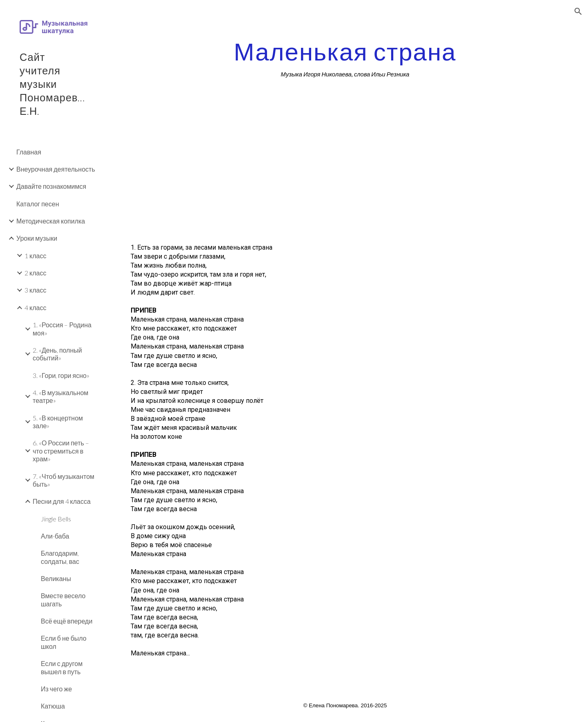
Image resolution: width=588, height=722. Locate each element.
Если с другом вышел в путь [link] (62, 667)
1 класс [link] (35, 256)
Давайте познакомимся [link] (51, 186)
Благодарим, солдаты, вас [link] (60, 557)
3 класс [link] (35, 290)
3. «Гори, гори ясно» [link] (61, 375)
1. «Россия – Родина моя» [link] (62, 329)
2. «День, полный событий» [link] (57, 354)
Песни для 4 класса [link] (62, 501)
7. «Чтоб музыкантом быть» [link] (63, 480)
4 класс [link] (35, 307)
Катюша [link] (53, 706)
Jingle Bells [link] (56, 519)
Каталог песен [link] (38, 204)
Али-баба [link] (55, 536)
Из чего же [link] (56, 689)
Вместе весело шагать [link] (63, 599)
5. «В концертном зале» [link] (58, 422)
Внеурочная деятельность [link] (56, 169)
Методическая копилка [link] (51, 221)
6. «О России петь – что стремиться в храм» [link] (61, 451)
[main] (345, 58)
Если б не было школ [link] (64, 642)
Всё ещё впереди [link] (67, 621)
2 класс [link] (35, 273)
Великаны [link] (56, 578)
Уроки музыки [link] (37, 238)
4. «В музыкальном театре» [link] (60, 396)
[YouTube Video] (234, 176)
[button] (578, 11)
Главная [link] (29, 152)
